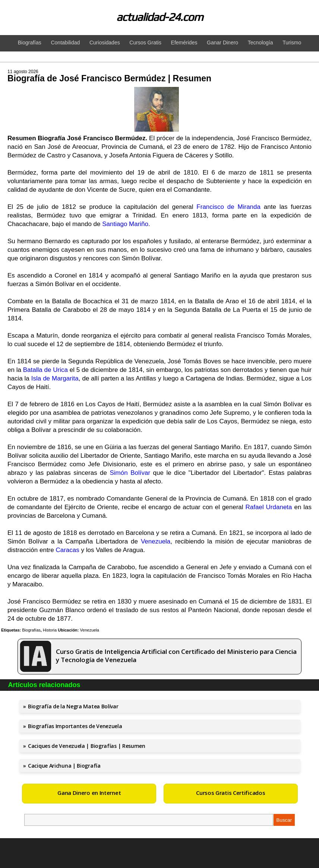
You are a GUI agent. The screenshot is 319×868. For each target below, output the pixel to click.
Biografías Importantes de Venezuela (75, 726)
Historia (50, 630)
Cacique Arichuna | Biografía (64, 766)
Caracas (67, 550)
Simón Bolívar (130, 473)
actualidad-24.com (160, 17)
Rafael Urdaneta (269, 507)
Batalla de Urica (45, 370)
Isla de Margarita (55, 378)
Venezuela (156, 541)
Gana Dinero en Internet (89, 793)
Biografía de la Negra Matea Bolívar (73, 706)
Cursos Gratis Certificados (230, 793)
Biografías (31, 630)
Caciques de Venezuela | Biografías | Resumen (87, 746)
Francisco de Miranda (228, 207)
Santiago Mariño (125, 224)
